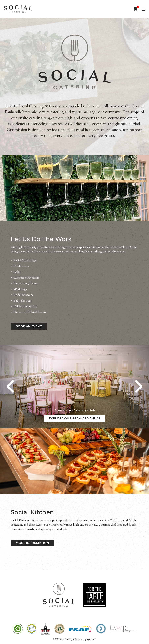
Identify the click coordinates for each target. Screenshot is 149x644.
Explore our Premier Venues (75, 418)
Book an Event (29, 326)
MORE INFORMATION (32, 543)
